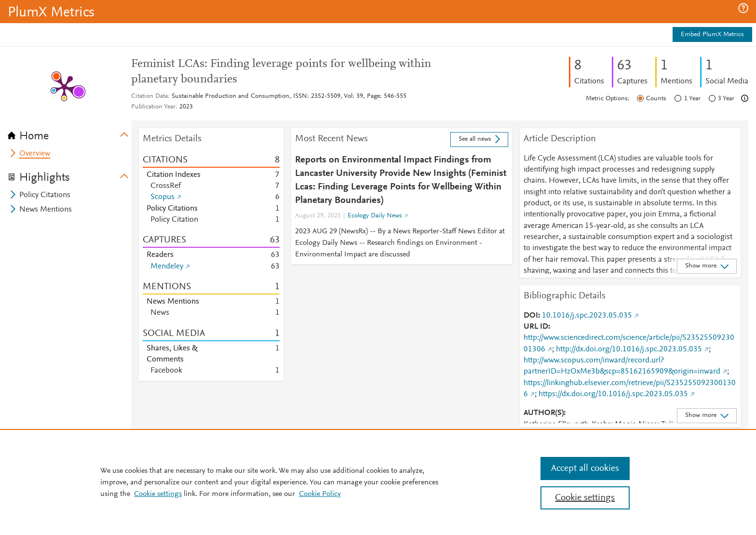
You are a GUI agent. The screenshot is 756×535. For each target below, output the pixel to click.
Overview (35, 154)
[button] (743, 8)
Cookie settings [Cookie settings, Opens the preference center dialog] (585, 498)
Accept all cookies (585, 468)
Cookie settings (158, 494)
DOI (531, 316)
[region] (378, 482)
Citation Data (149, 96)
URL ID (536, 327)
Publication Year (153, 107)
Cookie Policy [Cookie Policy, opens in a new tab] (320, 494)
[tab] (69, 133)
